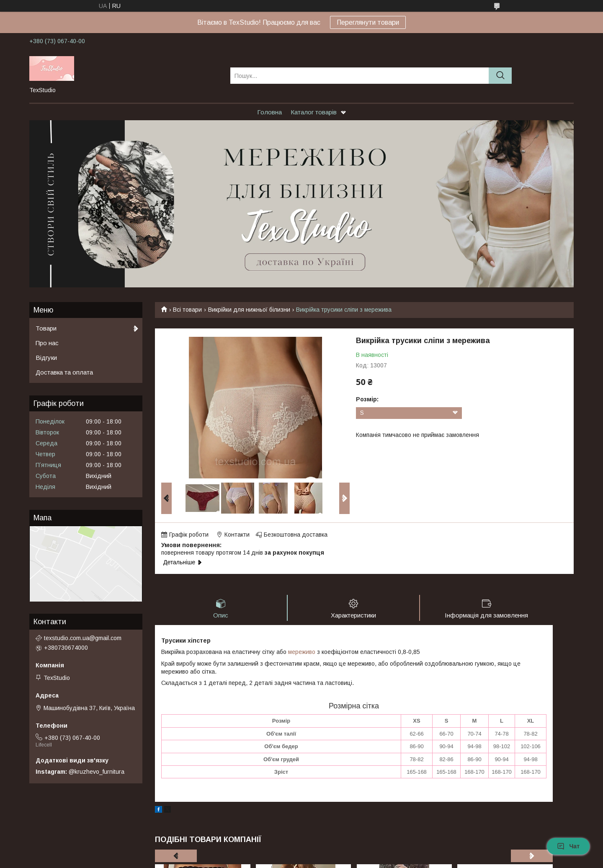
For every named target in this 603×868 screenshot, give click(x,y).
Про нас (47, 343)
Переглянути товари (368, 22)
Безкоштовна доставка (296, 535)
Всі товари (187, 310)
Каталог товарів (314, 112)
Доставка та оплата (64, 372)
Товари (46, 328)
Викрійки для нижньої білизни (249, 310)
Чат (568, 846)
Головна (269, 112)
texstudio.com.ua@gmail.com (83, 638)
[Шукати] (500, 76)
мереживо (302, 652)
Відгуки (46, 358)
